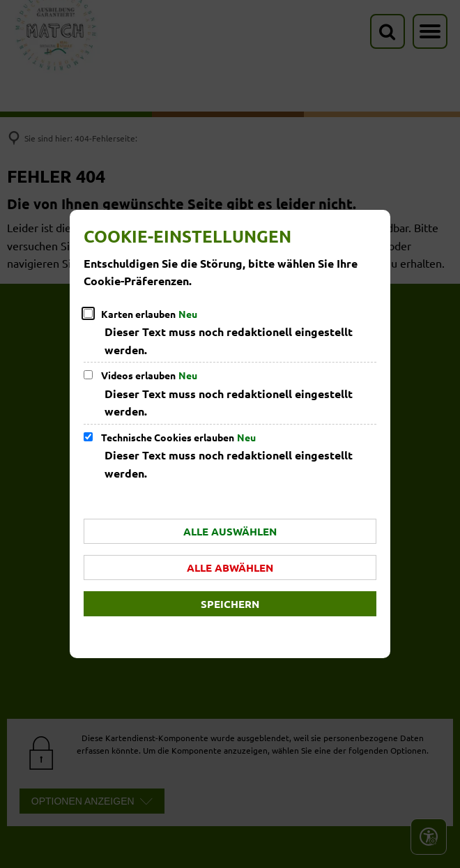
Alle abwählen (230, 568)
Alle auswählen (230, 531)
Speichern (230, 604)
